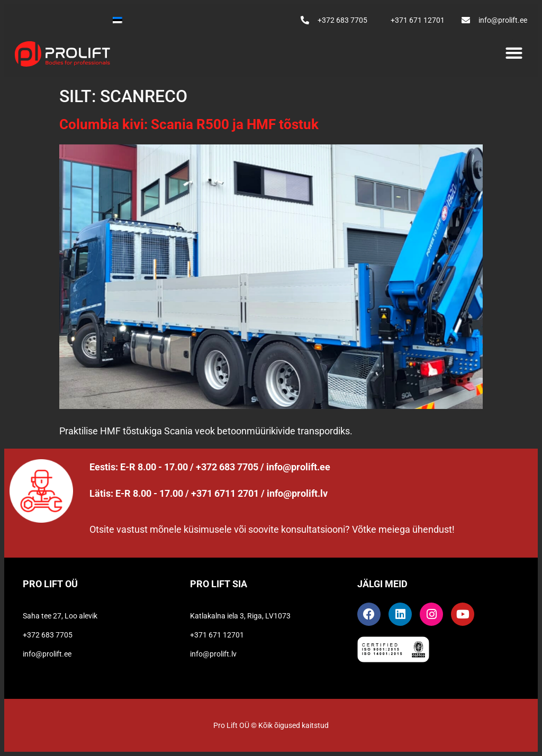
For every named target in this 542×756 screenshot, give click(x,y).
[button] (514, 53)
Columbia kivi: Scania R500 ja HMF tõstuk (191, 124)
